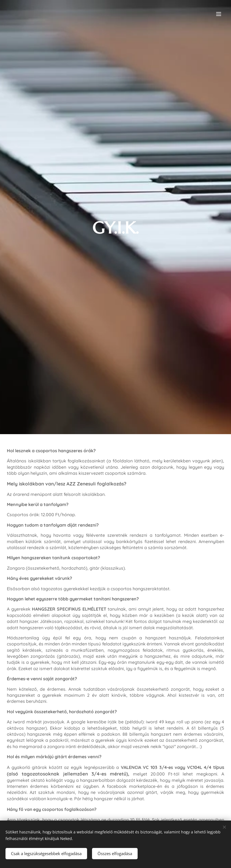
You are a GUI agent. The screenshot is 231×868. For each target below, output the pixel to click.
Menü (219, 14)
